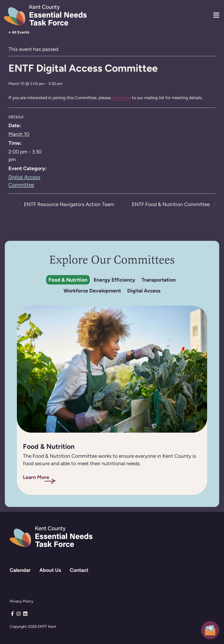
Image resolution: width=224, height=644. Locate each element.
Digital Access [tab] (144, 291)
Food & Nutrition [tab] (68, 280)
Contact (79, 570)
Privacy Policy (21, 601)
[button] (216, 15)
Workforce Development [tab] (92, 291)
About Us (50, 570)
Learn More (36, 477)
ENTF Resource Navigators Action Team (68, 204)
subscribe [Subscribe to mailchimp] (121, 98)
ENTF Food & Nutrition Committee (171, 204)
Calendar (20, 570)
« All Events (19, 32)
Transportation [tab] (159, 280)
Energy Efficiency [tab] (114, 280)
